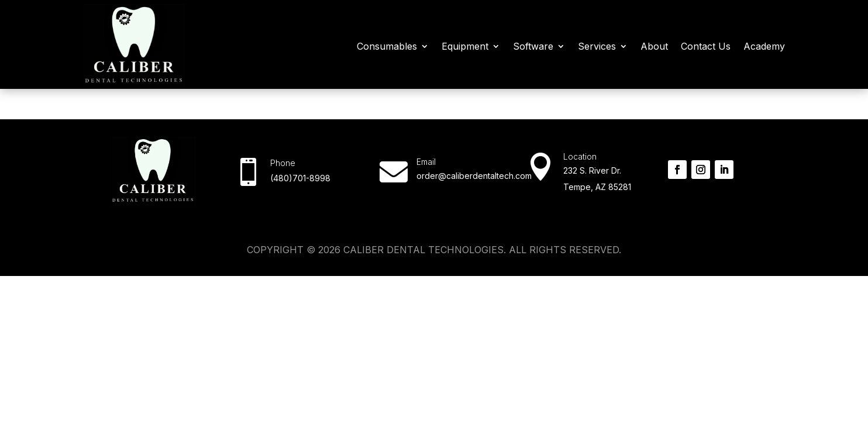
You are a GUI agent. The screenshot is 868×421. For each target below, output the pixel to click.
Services (597, 46)
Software (533, 46)
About (654, 46)
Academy (764, 46)
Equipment (465, 46)
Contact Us (706, 46)
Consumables (387, 46)
